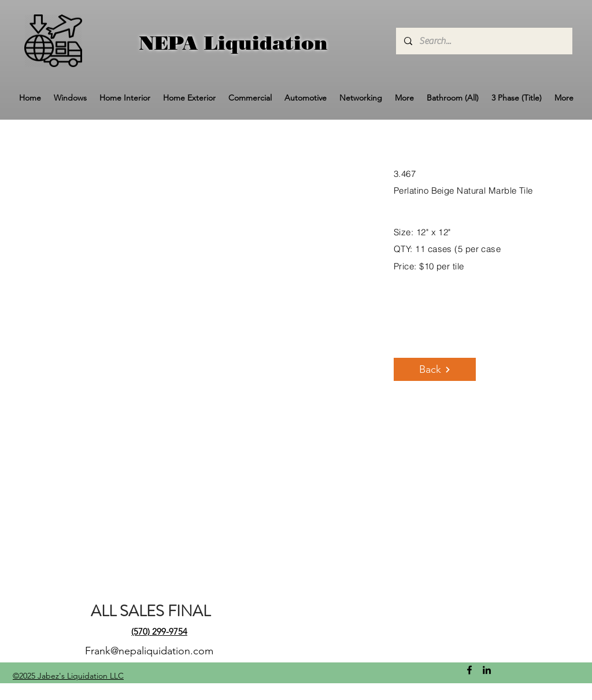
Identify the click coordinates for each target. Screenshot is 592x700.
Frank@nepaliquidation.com (149, 651)
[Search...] (484, 41)
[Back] (435, 369)
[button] (70, 98)
